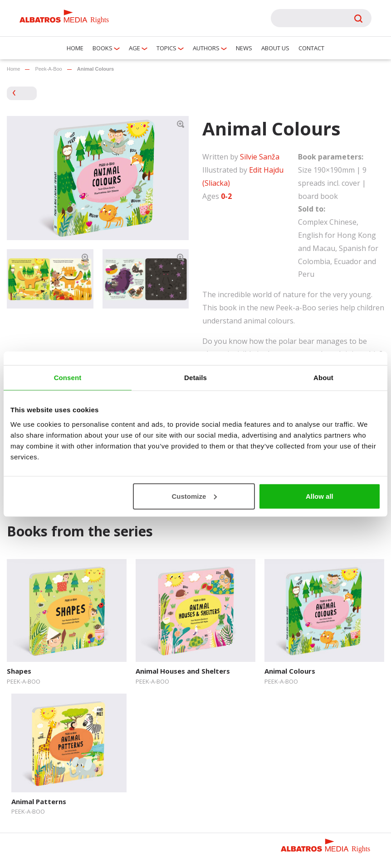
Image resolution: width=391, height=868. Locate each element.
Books (103, 48)
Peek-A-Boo (48, 69)
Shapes (19, 671)
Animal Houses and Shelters (183, 671)
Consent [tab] (68, 378)
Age (134, 48)
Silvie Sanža (260, 157)
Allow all (320, 496)
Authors (206, 48)
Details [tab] (195, 378)
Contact (311, 48)
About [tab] (323, 378)
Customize (194, 496)
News (244, 48)
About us (275, 48)
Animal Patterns (39, 801)
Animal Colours (290, 671)
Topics (166, 48)
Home (75, 48)
